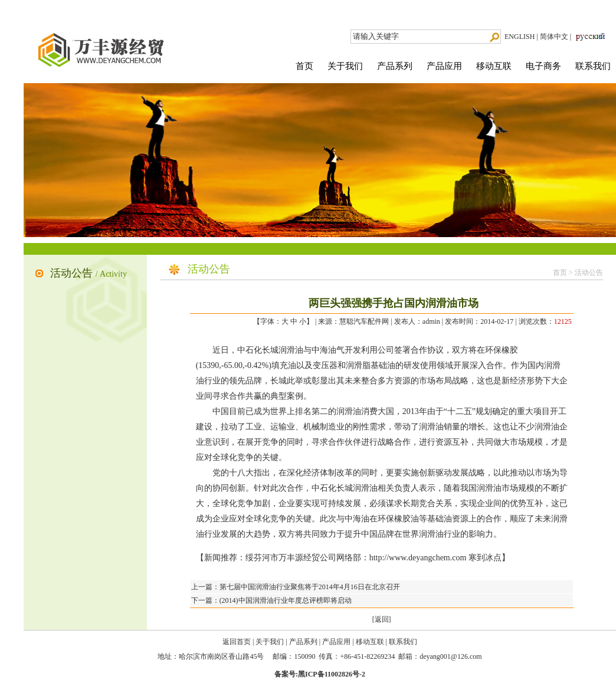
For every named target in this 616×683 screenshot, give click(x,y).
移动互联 (494, 66)
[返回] (382, 619)
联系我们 (593, 66)
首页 (304, 66)
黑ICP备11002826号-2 (332, 674)
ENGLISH (520, 37)
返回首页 (237, 642)
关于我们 (345, 66)
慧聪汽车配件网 (364, 321)
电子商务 (543, 66)
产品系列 (395, 66)
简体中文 (554, 37)
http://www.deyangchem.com (418, 558)
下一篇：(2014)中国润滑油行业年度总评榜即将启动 (271, 600)
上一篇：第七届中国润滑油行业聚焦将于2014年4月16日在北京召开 (296, 587)
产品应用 (444, 66)
